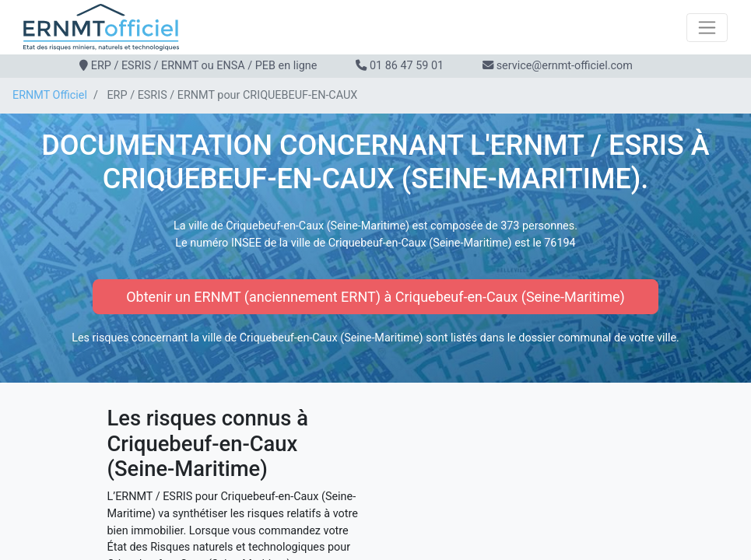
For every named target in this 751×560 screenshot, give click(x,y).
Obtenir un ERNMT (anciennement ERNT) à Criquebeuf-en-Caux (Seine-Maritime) (375, 297)
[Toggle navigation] (707, 28)
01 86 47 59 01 (407, 66)
